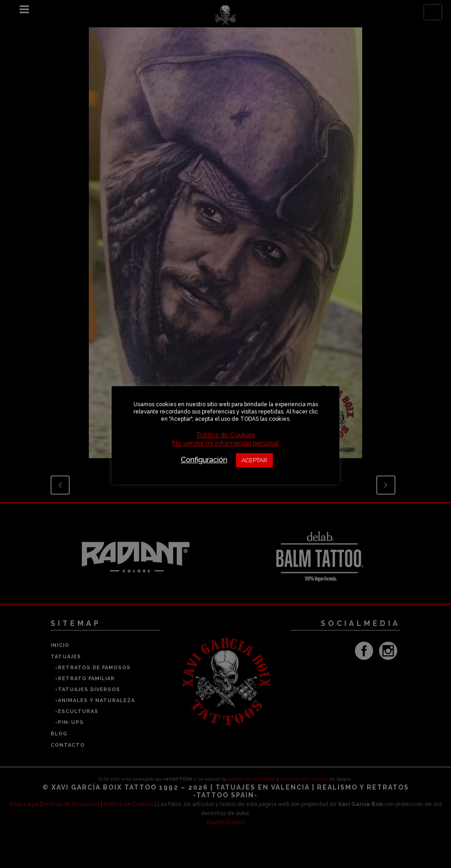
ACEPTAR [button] (254, 460)
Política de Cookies (226, 435)
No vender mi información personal (226, 443)
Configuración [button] (204, 460)
